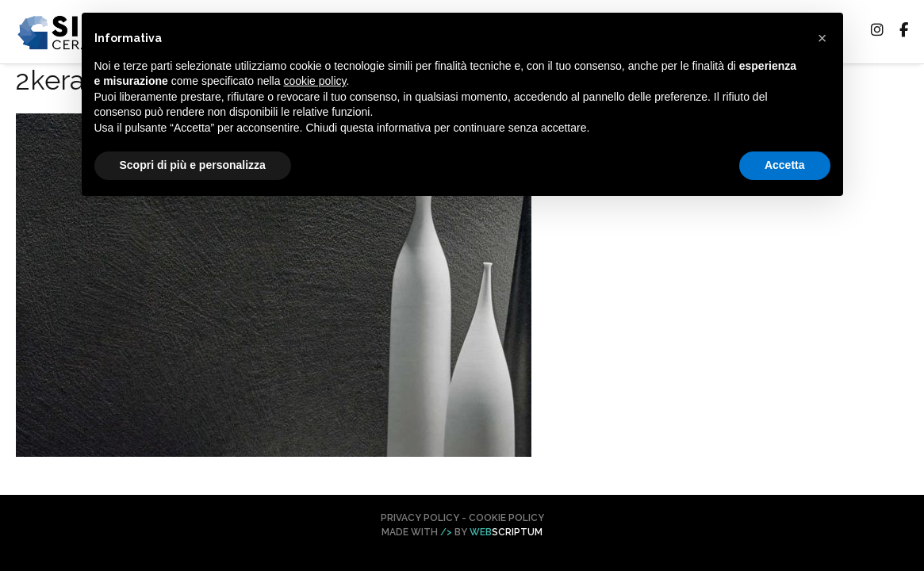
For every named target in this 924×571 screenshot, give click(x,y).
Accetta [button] (785, 165)
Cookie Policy (506, 518)
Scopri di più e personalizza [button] (193, 165)
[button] (822, 38)
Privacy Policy (420, 518)
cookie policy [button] (314, 81)
